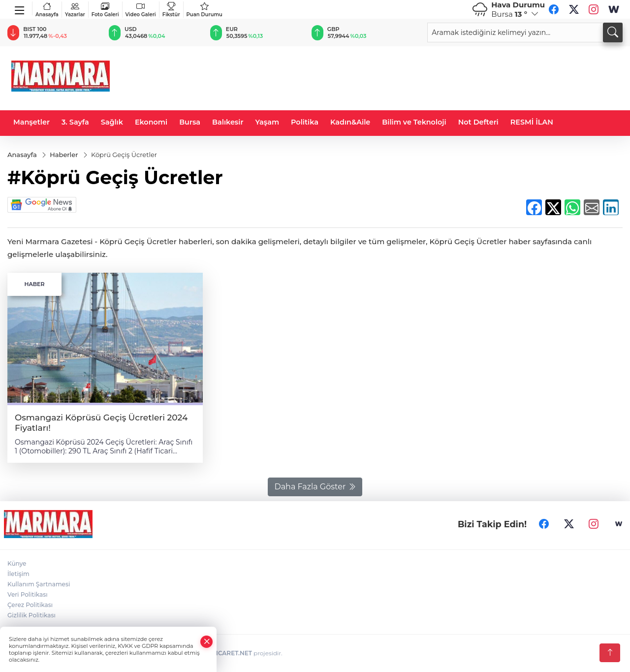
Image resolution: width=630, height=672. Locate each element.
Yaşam (267, 122)
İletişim (18, 574)
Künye (17, 563)
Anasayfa (47, 10)
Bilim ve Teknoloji (414, 122)
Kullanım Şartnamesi (39, 584)
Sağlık (112, 122)
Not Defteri (478, 122)
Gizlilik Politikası (31, 615)
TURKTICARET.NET (224, 653)
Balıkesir (228, 122)
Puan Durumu (205, 10)
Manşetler (31, 122)
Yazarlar (75, 10)
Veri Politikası (28, 594)
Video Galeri (141, 10)
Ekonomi (151, 122)
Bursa (190, 122)
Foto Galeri (105, 10)
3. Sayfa (75, 122)
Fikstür (171, 10)
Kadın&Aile (350, 122)
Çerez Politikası (30, 605)
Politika (305, 122)
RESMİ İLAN (532, 122)
